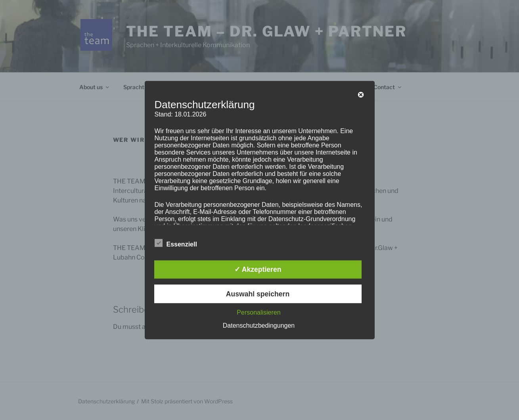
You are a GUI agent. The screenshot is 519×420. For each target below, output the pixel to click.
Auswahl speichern (258, 294)
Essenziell (176, 243)
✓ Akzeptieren (258, 269)
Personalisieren (259, 312)
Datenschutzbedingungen (259, 325)
